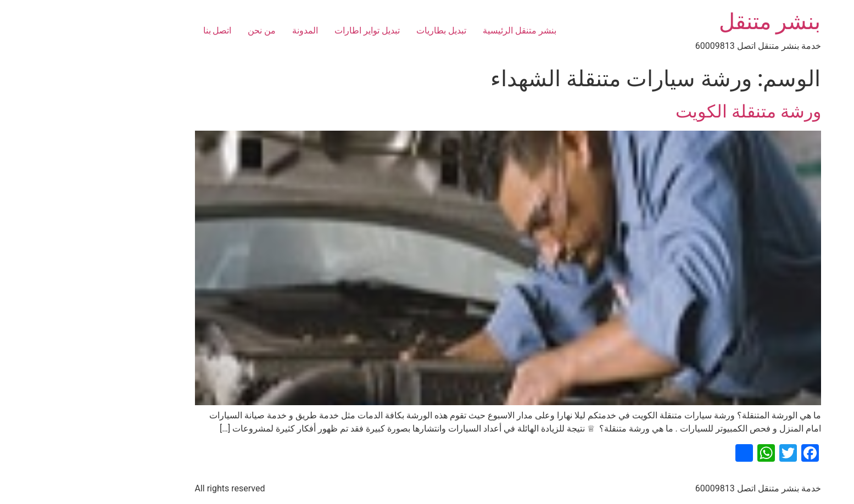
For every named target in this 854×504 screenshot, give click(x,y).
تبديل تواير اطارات (286, 30)
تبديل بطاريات (361, 30)
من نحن (181, 30)
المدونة (224, 30)
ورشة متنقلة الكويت (668, 111)
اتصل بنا (137, 30)
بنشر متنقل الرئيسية (439, 30)
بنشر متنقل (689, 22)
